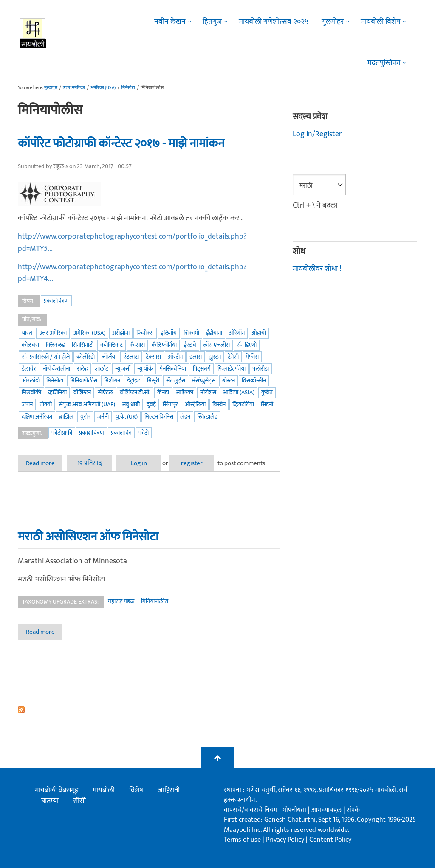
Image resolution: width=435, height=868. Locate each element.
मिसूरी (153, 381)
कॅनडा (163, 392)
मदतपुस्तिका (384, 63)
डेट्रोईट (134, 381)
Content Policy (330, 840)
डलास (196, 357)
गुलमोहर (333, 22)
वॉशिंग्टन (82, 392)
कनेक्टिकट (112, 345)
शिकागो (191, 333)
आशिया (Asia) (239, 392)
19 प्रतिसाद (90, 463)
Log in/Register (317, 134)
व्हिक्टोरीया (243, 404)
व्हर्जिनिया (57, 392)
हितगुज (212, 22)
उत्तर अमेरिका (74, 88)
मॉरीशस (208, 392)
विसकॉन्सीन (254, 381)
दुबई (151, 404)
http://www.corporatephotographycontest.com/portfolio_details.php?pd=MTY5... (132, 242)
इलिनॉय (169, 333)
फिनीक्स (145, 333)
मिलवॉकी (31, 392)
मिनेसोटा (128, 88)
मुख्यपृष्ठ (51, 88)
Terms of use (242, 840)
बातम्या (50, 801)
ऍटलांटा (131, 357)
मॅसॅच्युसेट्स (204, 381)
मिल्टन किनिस (159, 417)
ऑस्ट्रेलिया (195, 404)
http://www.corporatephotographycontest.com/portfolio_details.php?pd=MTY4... (132, 273)
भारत (27, 333)
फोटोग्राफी (62, 433)
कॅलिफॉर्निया (164, 345)
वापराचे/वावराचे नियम (251, 810)
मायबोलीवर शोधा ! (317, 269)
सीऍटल (105, 392)
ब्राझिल (66, 417)
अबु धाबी (131, 404)
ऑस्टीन (175, 357)
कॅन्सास (137, 345)
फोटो (144, 433)
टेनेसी (233, 357)
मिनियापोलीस (84, 381)
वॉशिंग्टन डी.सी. (135, 392)
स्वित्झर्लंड (207, 417)
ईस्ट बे (190, 345)
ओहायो (259, 333)
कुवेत (267, 392)
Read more (44, 463)
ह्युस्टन (215, 357)
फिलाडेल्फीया (232, 369)
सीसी (79, 801)
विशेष (136, 790)
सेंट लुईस (176, 381)
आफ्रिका (185, 392)
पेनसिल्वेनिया (173, 369)
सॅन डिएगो (247, 345)
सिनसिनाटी (83, 345)
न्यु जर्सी (123, 369)
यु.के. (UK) (127, 417)
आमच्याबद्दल (327, 810)
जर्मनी (103, 417)
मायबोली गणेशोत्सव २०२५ (274, 22)
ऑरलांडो (31, 381)
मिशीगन (112, 381)
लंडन (185, 417)
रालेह (82, 369)
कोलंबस (30, 345)
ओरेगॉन (237, 333)
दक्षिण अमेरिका (37, 417)
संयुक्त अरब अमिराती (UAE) (87, 404)
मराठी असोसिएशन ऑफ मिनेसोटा (88, 537)
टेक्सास (153, 357)
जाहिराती (169, 790)
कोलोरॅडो (86, 357)
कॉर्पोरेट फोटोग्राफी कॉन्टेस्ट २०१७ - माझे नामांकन (121, 143)
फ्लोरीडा (261, 369)
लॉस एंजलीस (216, 345)
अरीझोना (121, 333)
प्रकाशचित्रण (56, 301)
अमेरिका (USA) (103, 88)
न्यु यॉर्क (145, 369)
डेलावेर (29, 369)
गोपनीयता (295, 810)
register (192, 463)
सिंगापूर (170, 404)
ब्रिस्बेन (219, 404)
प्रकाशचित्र (121, 433)
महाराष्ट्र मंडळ (121, 601)
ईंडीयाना (214, 333)
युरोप (85, 417)
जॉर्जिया (109, 357)
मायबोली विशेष (380, 22)
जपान (27, 404)
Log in (139, 463)
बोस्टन (229, 381)
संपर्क (353, 810)
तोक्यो (46, 404)
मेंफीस (252, 357)
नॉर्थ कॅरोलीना (56, 369)
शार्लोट (102, 369)
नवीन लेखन (170, 22)
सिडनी (267, 404)
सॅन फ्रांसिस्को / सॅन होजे (46, 357)
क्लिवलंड (55, 345)
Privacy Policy (286, 840)
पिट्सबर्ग (202, 369)
